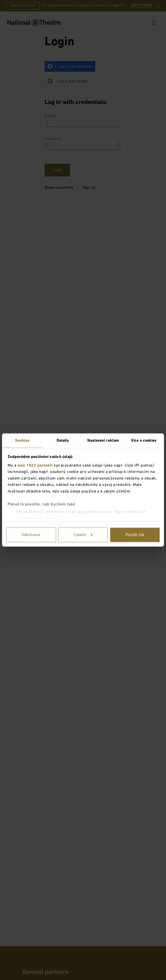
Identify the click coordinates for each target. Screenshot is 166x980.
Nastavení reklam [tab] (103, 441)
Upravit (83, 535)
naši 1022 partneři (35, 465)
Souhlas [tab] (22, 441)
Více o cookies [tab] (144, 441)
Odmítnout (31, 535)
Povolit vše (135, 535)
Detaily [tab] (63, 441)
